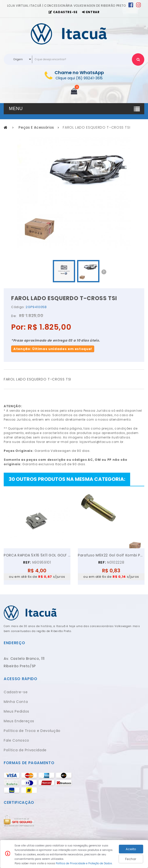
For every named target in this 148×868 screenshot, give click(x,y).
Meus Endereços (19, 721)
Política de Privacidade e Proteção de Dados (84, 863)
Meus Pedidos (16, 711)
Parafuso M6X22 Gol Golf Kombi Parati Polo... (111, 555)
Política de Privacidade (25, 750)
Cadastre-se (16, 692)
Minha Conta (16, 702)
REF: (27, 562)
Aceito (131, 849)
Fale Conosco (16, 740)
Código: (18, 307)
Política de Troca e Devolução (32, 731)
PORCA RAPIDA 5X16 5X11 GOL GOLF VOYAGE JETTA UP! (37, 555)
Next (104, 272)
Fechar (131, 859)
